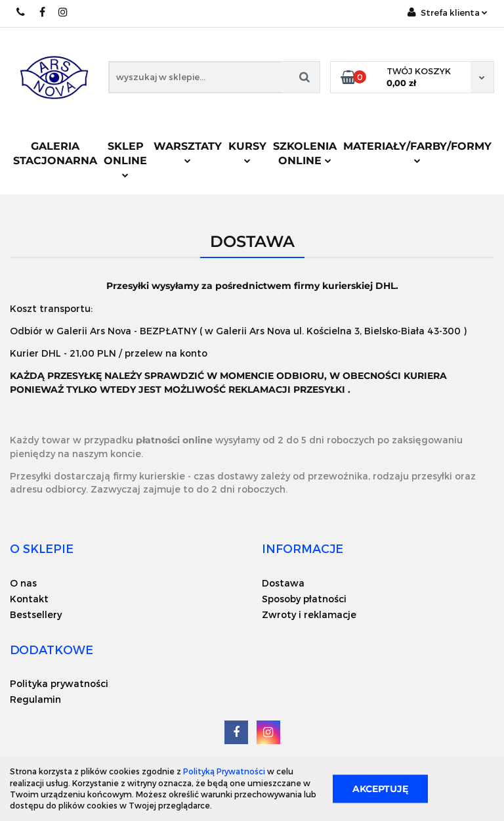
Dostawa (283, 583)
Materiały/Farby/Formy (417, 152)
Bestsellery (36, 614)
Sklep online (125, 159)
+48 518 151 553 (21, 12)
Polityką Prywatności (224, 771)
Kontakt (29, 599)
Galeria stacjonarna (55, 153)
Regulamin (35, 699)
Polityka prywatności (59, 683)
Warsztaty (188, 152)
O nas (23, 583)
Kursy (247, 152)
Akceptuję (380, 788)
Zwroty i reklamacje (309, 614)
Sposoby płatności (304, 599)
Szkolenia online (305, 153)
